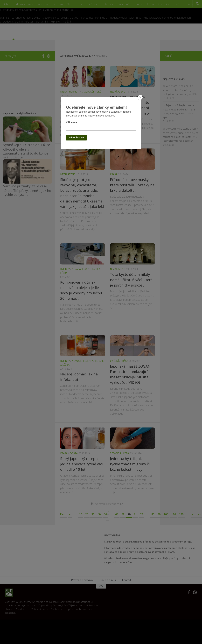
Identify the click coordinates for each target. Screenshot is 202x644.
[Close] (140, 97)
